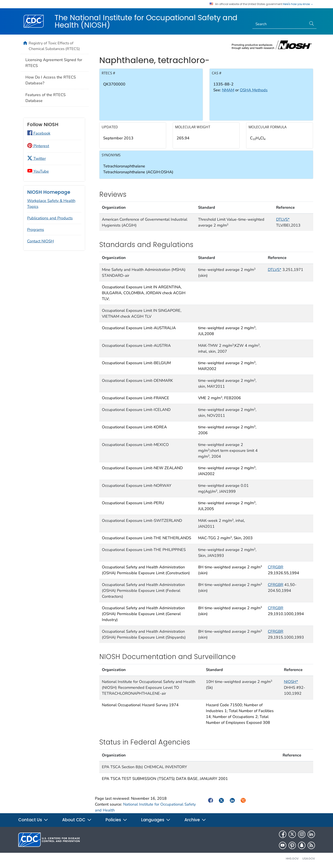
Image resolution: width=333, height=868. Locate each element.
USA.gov (309, 859)
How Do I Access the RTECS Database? (51, 80)
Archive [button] (195, 820)
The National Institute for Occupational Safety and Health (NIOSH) (146, 21)
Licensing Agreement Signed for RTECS (54, 63)
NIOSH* (291, 682)
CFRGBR (276, 567)
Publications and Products (50, 218)
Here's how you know (298, 4)
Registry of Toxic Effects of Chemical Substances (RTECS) (54, 46)
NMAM (228, 90)
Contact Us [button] (33, 820)
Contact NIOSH (41, 241)
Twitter (36, 159)
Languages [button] (156, 820)
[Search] (280, 24)
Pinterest (38, 146)
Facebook (39, 133)
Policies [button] (116, 820)
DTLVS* (283, 219)
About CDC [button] (77, 820)
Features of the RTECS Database (46, 98)
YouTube (38, 171)
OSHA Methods (254, 90)
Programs (36, 230)
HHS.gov (292, 859)
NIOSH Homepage (49, 192)
